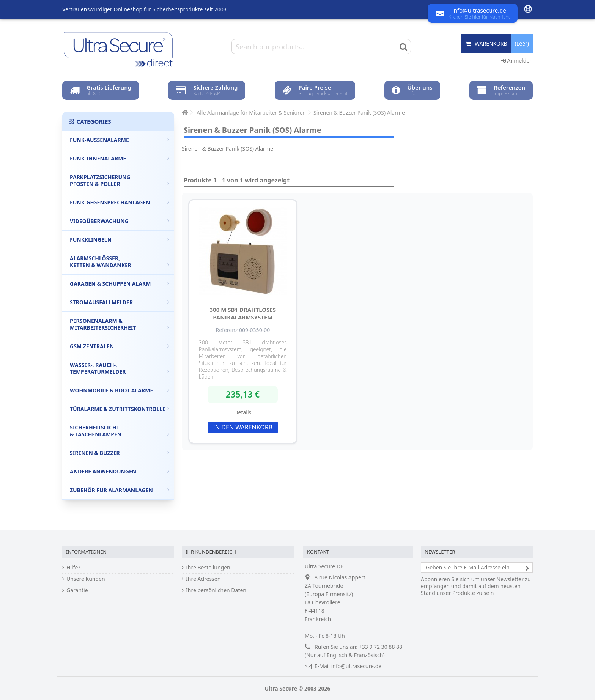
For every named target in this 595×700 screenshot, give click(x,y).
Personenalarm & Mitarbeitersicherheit (120, 324)
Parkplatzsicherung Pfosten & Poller (120, 180)
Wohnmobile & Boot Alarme (120, 390)
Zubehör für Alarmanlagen (120, 490)
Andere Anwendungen (120, 471)
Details (243, 412)
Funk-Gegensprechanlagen (120, 202)
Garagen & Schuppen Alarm (120, 284)
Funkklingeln (120, 240)
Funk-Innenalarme (120, 158)
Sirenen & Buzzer (120, 453)
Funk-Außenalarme (120, 140)
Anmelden (517, 61)
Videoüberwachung (120, 221)
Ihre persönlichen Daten (216, 590)
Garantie (77, 590)
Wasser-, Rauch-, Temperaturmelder (120, 368)
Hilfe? (73, 568)
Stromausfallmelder (120, 302)
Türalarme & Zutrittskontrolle (120, 409)
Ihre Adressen (203, 579)
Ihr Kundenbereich (211, 552)
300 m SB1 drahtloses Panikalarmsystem (243, 313)
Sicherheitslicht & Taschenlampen (120, 431)
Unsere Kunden (86, 579)
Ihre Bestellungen (208, 568)
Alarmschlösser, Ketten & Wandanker (120, 262)
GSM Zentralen (120, 346)
